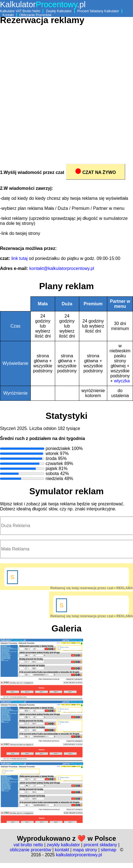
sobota (52, 474)
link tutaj (20, 258)
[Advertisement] (63, 96)
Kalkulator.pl (43, 4)
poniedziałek (58, 448)
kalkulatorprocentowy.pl (79, 855)
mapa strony (85, 850)
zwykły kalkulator (63, 845)
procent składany (100, 845)
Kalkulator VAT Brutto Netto (20, 11)
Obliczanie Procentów (35, 15)
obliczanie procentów (30, 850)
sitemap (109, 850)
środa (51, 458)
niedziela (54, 479)
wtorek (52, 453)
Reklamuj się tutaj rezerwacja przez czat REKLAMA (92, 588)
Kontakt (8, 15)
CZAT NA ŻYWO (96, 172)
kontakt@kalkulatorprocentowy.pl (62, 268)
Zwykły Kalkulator (59, 11)
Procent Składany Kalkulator (98, 11)
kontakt (62, 850)
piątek (51, 469)
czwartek (54, 463)
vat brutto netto (28, 845)
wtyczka (122, 381)
